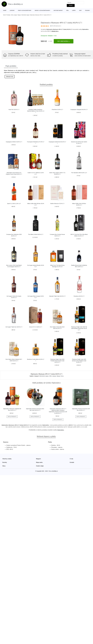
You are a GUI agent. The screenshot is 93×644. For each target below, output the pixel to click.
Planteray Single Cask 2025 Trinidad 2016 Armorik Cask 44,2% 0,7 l (57, 361)
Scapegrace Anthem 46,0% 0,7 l (14, 142)
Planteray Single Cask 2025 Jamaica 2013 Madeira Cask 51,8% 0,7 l (79, 361)
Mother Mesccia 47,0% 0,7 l (57, 204)
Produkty (8, 15)
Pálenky (87, 10)
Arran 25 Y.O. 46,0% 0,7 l (36, 327)
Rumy (62, 376)
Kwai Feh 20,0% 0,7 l (14, 110)
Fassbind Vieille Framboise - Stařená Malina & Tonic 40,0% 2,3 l (36, 111)
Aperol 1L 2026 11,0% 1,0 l (14, 204)
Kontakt (72, 462)
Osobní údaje (40, 466)
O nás (71, 459)
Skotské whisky (58, 10)
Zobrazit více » (55, 31)
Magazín (39, 459)
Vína (67, 10)
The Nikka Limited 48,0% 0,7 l (36, 234)
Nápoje (19, 15)
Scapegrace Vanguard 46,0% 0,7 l (79, 110)
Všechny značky (7, 459)
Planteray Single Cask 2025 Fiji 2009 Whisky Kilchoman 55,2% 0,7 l (79, 328)
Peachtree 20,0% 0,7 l (57, 110)
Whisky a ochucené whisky (42, 10)
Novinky (5, 462)
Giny (80, 10)
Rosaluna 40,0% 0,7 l (79, 296)
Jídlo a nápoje (14, 15)
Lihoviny (12, 10)
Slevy (4, 466)
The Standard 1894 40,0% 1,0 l (79, 173)
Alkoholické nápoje (25, 15)
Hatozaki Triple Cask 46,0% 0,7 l (57, 296)
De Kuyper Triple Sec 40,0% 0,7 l (14, 327)
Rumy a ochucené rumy (25, 10)
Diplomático (85, 29)
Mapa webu (39, 462)
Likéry (74, 10)
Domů (5, 10)
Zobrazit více (10, 77)
